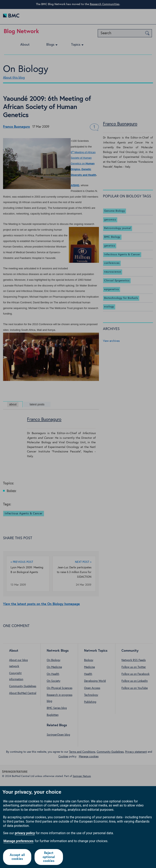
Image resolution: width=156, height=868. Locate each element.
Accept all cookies (17, 857)
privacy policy (25, 833)
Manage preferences (18, 841)
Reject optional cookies (49, 857)
